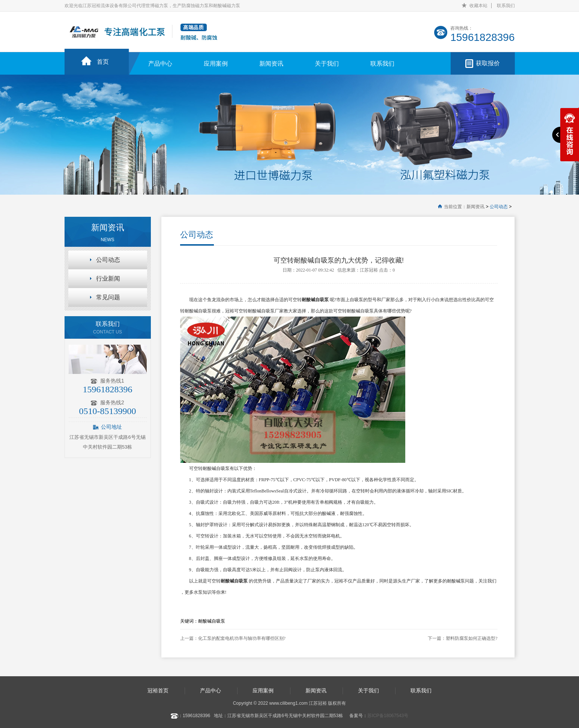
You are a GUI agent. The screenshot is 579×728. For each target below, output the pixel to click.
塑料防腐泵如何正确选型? (471, 638)
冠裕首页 (158, 690)
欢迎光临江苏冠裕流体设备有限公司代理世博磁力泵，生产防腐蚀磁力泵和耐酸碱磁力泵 (152, 6)
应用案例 (216, 64)
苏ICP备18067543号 (388, 716)
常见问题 (108, 297)
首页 (103, 62)
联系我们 (506, 6)
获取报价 (488, 63)
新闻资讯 (271, 64)
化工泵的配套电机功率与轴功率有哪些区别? (242, 638)
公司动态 (499, 207)
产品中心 (160, 64)
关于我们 (327, 64)
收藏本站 (478, 6)
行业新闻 (108, 278)
